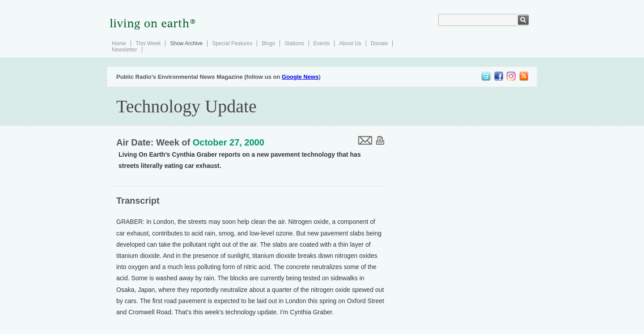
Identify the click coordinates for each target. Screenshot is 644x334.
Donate (379, 43)
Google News (300, 77)
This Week (148, 43)
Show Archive (186, 43)
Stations (294, 43)
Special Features (232, 43)
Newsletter (125, 50)
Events (322, 43)
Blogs (268, 43)
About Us (350, 43)
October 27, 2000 (229, 142)
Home (119, 43)
